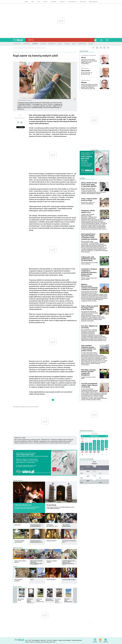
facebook (104, 48)
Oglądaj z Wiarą (17, 587)
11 (106, 444)
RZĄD (29, 407)
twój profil (101, 40)
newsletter (101, 48)
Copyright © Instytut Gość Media (33, 642)
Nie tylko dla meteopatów (86, 459)
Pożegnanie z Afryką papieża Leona (88, 211)
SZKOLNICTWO (35, 407)
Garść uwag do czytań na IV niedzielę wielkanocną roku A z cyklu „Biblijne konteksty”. (60, 508)
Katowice (94, 464)
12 (82, 447)
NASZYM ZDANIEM (84, 51)
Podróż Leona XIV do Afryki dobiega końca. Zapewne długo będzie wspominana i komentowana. (89, 62)
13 (86, 447)
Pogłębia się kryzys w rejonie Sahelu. (88, 378)
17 (102, 447)
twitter (108, 48)
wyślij (18, 122)
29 (82, 441)
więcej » (27, 527)
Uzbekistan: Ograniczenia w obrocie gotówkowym (46, 441)
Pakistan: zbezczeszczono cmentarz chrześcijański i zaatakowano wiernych (89, 287)
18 (106, 447)
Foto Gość (49, 640)
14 (90, 447)
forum (26, 2)
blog (33, 2)
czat (39, 2)
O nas (26, 640)
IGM (30, 640)
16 (98, 447)
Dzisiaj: (94, 433)
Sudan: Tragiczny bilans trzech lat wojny (89, 200)
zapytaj (45, 2)
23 (98, 449)
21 (90, 449)
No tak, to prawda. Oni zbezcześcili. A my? (87, 73)
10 (102, 444)
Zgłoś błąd (106, 639)
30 (86, 441)
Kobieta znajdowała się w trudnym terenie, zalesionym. (90, 263)
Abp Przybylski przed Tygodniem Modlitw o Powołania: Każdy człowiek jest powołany (89, 237)
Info (31, 40)
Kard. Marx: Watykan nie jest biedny (89, 327)
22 (94, 449)
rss (97, 48)
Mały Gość (83, 2)
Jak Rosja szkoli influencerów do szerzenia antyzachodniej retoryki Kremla (52, 443)
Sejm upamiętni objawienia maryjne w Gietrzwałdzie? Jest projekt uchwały (89, 348)
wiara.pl (19, 40)
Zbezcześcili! (85, 71)
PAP (26, 407)
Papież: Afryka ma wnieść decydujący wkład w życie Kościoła (90, 308)
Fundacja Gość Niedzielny (64, 640)
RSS (100, 639)
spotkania (54, 2)
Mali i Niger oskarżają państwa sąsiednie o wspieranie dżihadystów (88, 372)
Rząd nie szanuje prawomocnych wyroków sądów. (89, 279)
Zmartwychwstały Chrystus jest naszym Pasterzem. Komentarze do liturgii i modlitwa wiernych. (27, 508)
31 (90, 441)
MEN (23, 407)
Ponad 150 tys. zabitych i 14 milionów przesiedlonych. (88, 203)
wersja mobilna (93, 2)
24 (102, 449)
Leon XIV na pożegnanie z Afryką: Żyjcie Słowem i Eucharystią (89, 385)
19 (82, 449)
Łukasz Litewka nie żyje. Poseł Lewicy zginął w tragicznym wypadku (89, 184)
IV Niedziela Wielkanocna (23, 505)
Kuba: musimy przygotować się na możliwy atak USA (27, 440)
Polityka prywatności (77, 640)
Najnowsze (83, 178)
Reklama (55, 640)
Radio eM (62, 2)
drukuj (21, 122)
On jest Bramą (51, 505)
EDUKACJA (19, 407)
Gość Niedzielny (72, 2)
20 (86, 449)
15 (94, 447)
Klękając (84, 82)
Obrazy (83, 58)
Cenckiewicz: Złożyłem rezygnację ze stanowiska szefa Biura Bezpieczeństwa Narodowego (89, 272)
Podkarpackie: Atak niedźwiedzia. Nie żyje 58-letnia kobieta (88, 259)
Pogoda (94, 462)
